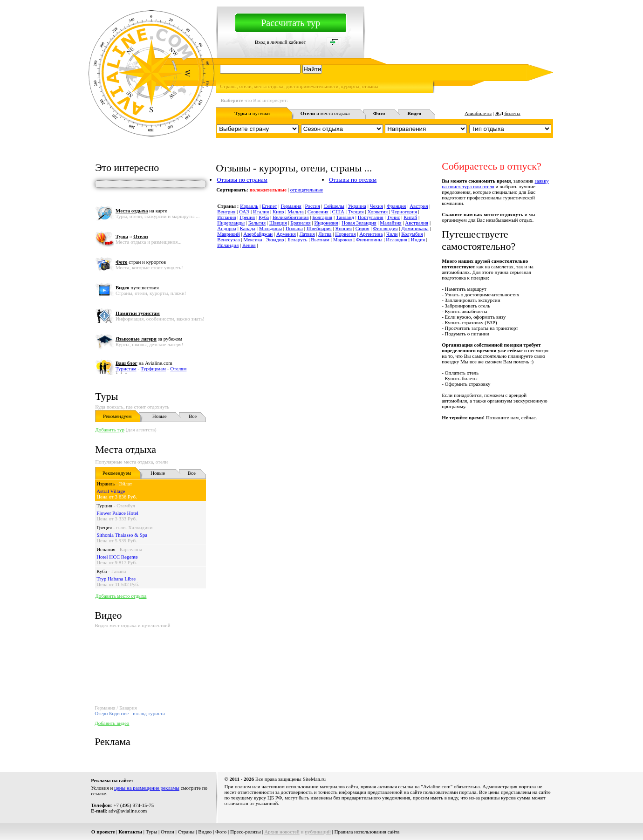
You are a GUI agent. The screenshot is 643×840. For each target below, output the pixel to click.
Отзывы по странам (242, 180)
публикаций (318, 832)
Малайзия (390, 223)
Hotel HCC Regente (117, 557)
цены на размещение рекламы (147, 788)
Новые (160, 416)
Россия (312, 206)
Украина (357, 206)
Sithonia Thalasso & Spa (122, 535)
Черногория (404, 212)
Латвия (307, 234)
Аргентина (371, 234)
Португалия (371, 217)
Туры (106, 396)
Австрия (419, 206)
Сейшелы (334, 206)
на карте (141, 211)
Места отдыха (126, 449)
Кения (249, 245)
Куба (102, 571)
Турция (104, 505)
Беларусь (297, 239)
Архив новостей (282, 832)
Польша (294, 228)
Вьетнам (320, 239)
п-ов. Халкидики (134, 527)
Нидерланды (231, 223)
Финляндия (385, 228)
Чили (392, 234)
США (338, 212)
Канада (248, 228)
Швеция (278, 223)
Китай (410, 217)
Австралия (417, 223)
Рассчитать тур (291, 23)
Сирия (363, 228)
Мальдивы (270, 228)
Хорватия (377, 212)
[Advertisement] (383, 441)
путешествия (137, 287)
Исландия (397, 239)
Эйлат (125, 484)
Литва (325, 234)
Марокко (343, 239)
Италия (261, 212)
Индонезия (326, 223)
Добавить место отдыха (121, 596)
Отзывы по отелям (353, 180)
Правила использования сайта (367, 832)
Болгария (322, 217)
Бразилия (300, 223)
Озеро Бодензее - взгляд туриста (130, 713)
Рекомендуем (117, 416)
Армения (286, 234)
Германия (291, 206)
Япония (344, 228)
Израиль (106, 484)
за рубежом (149, 339)
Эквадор (275, 239)
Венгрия (226, 212)
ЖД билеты (508, 113)
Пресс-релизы (246, 832)
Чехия (376, 206)
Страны (186, 832)
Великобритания (291, 217)
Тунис (393, 217)
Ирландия (228, 245)
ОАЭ (244, 212)
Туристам (126, 369)
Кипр (278, 212)
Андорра (227, 228)
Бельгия (257, 223)
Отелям (178, 369)
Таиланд (345, 217)
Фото (221, 832)
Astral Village (111, 491)
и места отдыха (325, 113)
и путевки (252, 113)
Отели (168, 832)
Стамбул (126, 505)
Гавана (119, 571)
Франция (397, 206)
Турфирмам (153, 369)
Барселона (131, 549)
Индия (418, 239)
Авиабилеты (478, 113)
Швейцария (319, 228)
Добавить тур (110, 430)
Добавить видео (112, 723)
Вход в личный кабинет (280, 42)
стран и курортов (141, 262)
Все (193, 416)
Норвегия (345, 234)
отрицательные (307, 190)
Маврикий (228, 234)
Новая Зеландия (359, 223)
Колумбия (412, 234)
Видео (205, 832)
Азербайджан (258, 234)
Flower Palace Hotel (117, 513)
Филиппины (369, 239)
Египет (270, 206)
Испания (106, 549)
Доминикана (415, 228)
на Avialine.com (144, 363)
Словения (318, 212)
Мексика (253, 239)
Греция (104, 527)
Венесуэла (228, 239)
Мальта (296, 212)
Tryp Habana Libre (116, 579)
